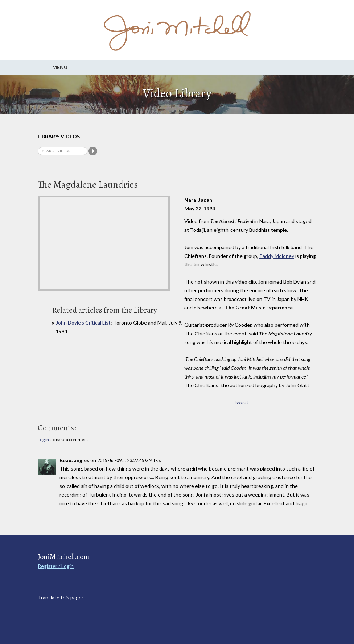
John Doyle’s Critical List (83, 323)
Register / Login (56, 566)
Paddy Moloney (277, 256)
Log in (43, 440)
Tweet (241, 402)
